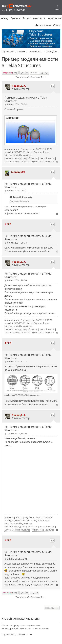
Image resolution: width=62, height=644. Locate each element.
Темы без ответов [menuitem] (34, 18)
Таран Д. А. (19, 86)
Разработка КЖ (47, 158)
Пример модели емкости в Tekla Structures (30, 62)
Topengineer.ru (28, 149)
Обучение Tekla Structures (17, 161)
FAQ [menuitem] (5, 18)
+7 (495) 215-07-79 (15, 10)
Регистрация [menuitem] (43, 25)
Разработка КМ (30, 158)
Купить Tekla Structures (43, 161)
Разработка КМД (13, 158)
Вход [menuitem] (56, 25)
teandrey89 (18, 172)
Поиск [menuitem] (15, 18)
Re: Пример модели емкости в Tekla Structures (28, 185)
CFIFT (8, 224)
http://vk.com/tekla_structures (18, 155)
